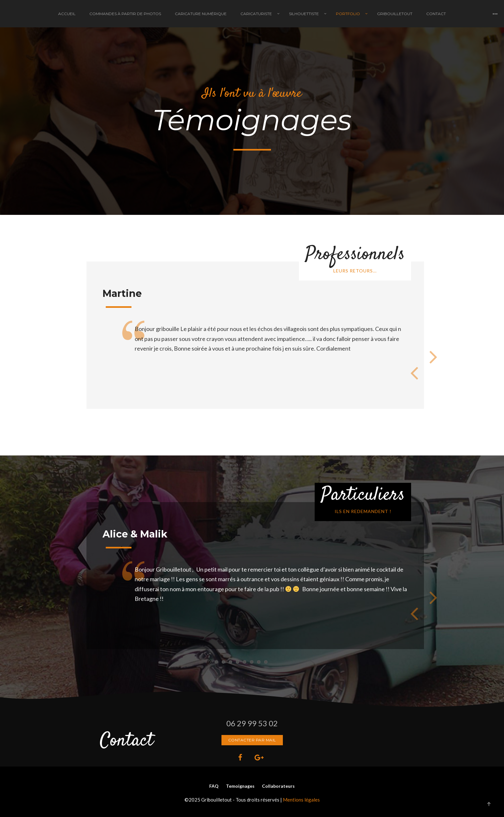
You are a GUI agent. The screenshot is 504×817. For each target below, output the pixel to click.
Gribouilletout (395, 14)
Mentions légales (301, 800)
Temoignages (240, 786)
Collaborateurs (278, 786)
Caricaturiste (256, 14)
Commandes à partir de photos (125, 14)
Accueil (67, 14)
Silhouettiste (304, 14)
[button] (209, 662)
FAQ (214, 786)
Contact (436, 14)
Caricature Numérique (201, 14)
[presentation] (414, 372)
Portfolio (348, 14)
